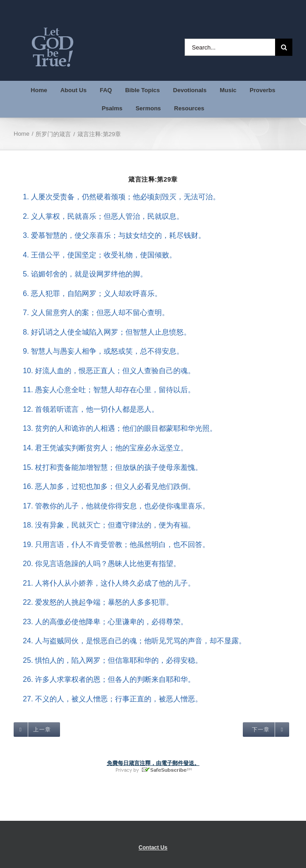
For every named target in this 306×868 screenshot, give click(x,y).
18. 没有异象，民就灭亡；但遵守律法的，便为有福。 (104, 525)
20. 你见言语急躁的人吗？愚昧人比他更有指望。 (97, 563)
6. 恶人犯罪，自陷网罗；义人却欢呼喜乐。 (88, 293)
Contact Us (153, 848)
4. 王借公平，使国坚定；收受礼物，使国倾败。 (95, 255)
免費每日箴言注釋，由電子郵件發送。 (153, 763)
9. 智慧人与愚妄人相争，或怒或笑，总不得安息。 (99, 351)
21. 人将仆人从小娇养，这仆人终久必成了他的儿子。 (104, 583)
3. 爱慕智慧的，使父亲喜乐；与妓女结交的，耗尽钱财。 (110, 235)
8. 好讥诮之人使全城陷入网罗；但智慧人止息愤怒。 (102, 332)
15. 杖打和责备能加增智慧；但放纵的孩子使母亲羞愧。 (108, 467)
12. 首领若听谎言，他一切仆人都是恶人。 (86, 409)
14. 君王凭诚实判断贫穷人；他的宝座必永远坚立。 (101, 448)
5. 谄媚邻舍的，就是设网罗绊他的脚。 (80, 274)
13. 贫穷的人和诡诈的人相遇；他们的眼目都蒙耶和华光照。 (115, 428)
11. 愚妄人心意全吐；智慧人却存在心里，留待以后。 (104, 390)
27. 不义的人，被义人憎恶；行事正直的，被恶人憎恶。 (108, 699)
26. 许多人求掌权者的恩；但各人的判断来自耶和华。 (104, 679)
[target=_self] (37, 730)
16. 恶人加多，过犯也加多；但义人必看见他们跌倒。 (104, 486)
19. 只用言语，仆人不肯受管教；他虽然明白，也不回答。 (112, 544)
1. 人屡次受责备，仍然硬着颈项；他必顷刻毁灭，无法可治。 (117, 197)
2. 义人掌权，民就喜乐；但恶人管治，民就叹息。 (99, 216)
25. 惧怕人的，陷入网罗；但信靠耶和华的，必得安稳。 (108, 660)
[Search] (284, 47)
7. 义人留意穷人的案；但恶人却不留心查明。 (91, 312)
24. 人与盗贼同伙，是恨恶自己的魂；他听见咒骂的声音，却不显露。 (130, 641)
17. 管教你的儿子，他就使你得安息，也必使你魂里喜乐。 (112, 506)
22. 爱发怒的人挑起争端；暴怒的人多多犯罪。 (93, 602)
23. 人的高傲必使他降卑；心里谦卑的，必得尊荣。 (101, 621)
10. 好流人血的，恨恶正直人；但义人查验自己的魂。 (104, 370)
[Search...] (230, 47)
